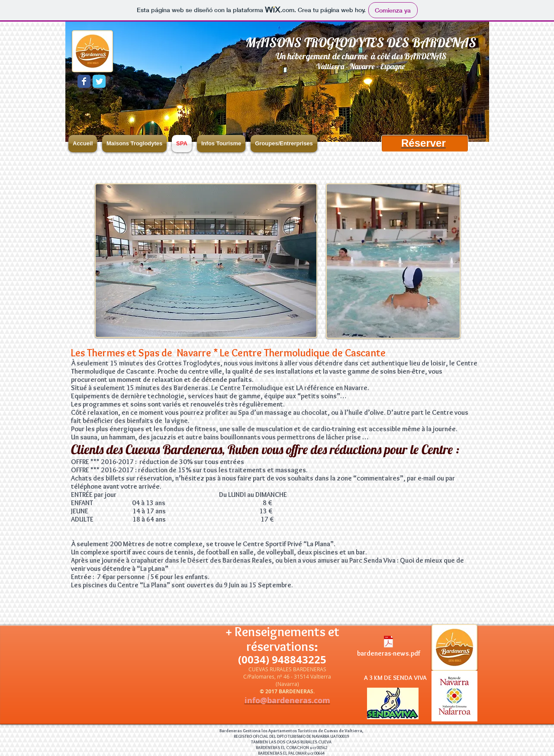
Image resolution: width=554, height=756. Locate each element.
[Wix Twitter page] (99, 81)
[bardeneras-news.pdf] (388, 647)
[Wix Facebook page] (84, 81)
